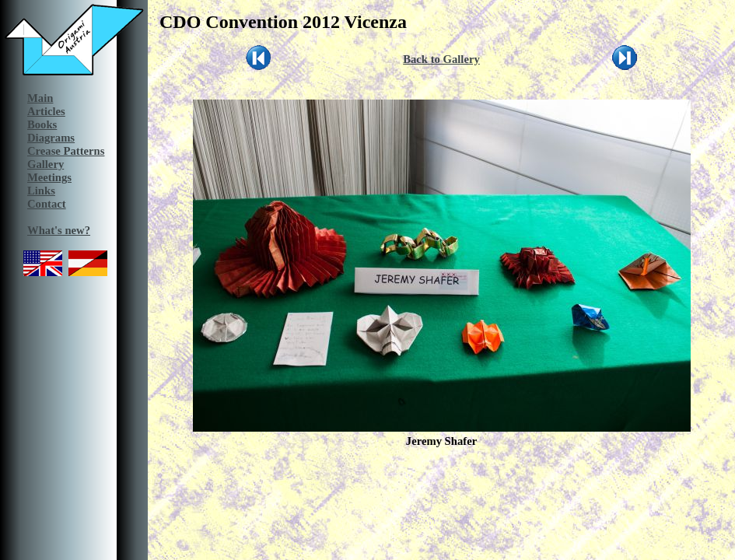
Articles (46, 111)
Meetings (49, 177)
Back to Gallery (441, 59)
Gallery (45, 164)
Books (42, 124)
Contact (47, 204)
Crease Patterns (66, 151)
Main (40, 98)
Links (41, 191)
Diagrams (51, 138)
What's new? (59, 230)
